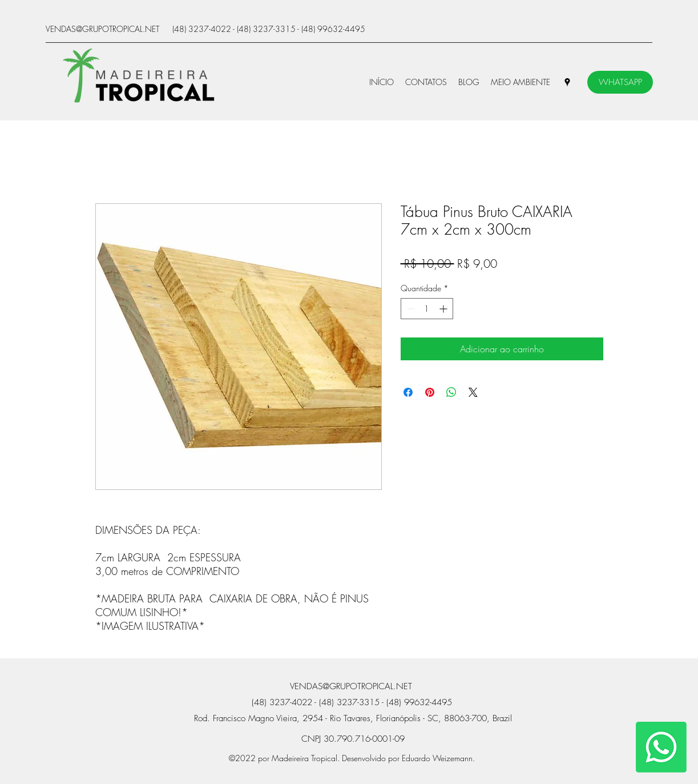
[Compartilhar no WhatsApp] (451, 392)
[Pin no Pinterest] (430, 392)
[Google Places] (567, 82)
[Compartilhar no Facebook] (408, 392)
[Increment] (444, 309)
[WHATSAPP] (620, 82)
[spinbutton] (427, 309)
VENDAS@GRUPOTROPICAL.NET (102, 29)
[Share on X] (473, 392)
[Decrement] (409, 309)
